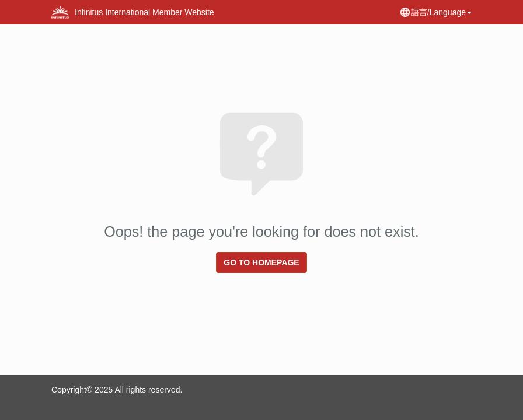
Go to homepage (261, 262)
